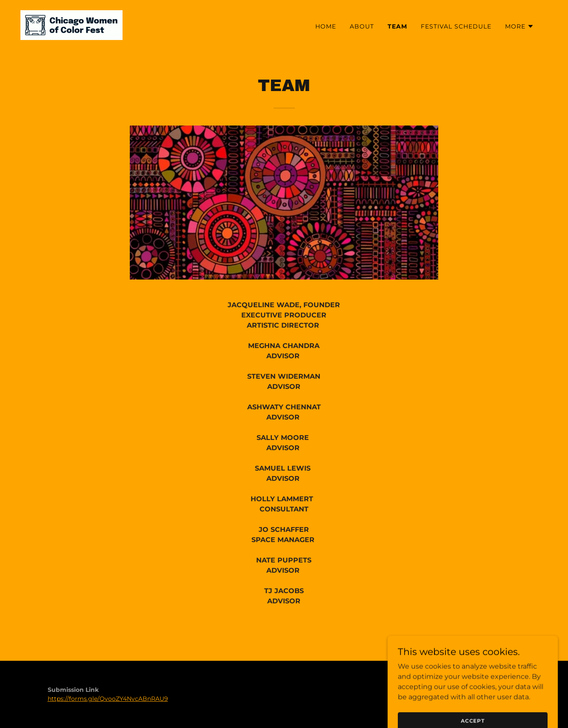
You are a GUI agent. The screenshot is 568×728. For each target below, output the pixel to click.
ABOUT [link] (362, 26)
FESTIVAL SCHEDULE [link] (456, 26)
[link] (71, 24)
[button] (519, 26)
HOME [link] (326, 26)
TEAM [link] (397, 26)
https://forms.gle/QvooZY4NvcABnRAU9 (108, 699)
